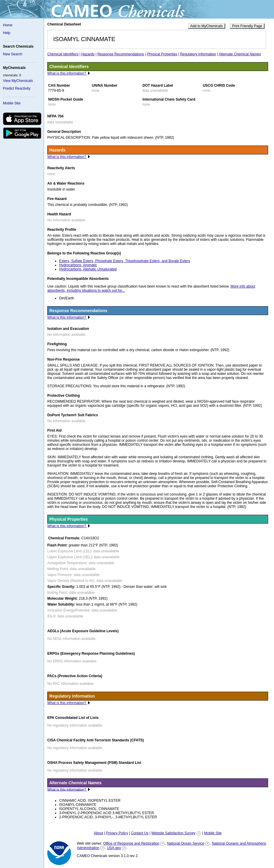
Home (8, 25)
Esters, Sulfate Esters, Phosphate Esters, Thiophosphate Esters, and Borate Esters (125, 261)
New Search (13, 54)
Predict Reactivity (17, 88)
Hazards (88, 54)
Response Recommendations (121, 54)
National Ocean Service (186, 843)
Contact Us (140, 833)
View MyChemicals (18, 81)
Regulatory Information (198, 54)
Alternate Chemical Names (240, 54)
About (98, 833)
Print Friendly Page (247, 26)
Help (7, 33)
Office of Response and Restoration (131, 843)
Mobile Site (12, 103)
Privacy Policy (117, 833)
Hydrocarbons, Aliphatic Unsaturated (88, 269)
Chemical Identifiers (63, 54)
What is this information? (67, 73)
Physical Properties (162, 54)
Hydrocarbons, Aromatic (78, 265)
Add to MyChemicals (207, 26)
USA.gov (114, 848)
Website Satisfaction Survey (173, 833)
